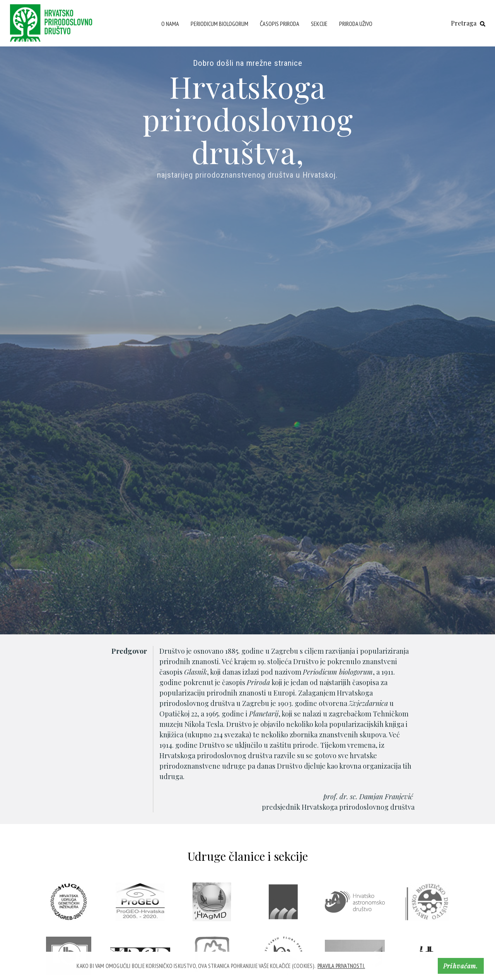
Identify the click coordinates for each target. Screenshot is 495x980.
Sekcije (319, 24)
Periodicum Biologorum (219, 24)
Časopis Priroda (280, 24)
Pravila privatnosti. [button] (341, 966)
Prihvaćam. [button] (461, 966)
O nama (170, 24)
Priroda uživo (356, 24)
